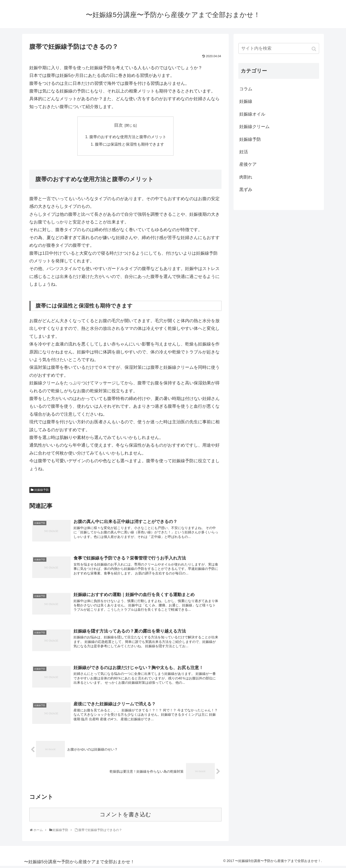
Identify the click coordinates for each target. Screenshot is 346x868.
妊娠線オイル (252, 114)
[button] (314, 49)
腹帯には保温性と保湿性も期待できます (130, 145)
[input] (279, 48)
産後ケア (248, 164)
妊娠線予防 (42, 491)
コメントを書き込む (125, 816)
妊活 (244, 152)
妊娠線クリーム (254, 127)
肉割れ (246, 177)
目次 (118, 125)
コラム (246, 89)
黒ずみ (246, 190)
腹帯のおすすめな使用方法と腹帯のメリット (128, 137)
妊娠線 (246, 101)
